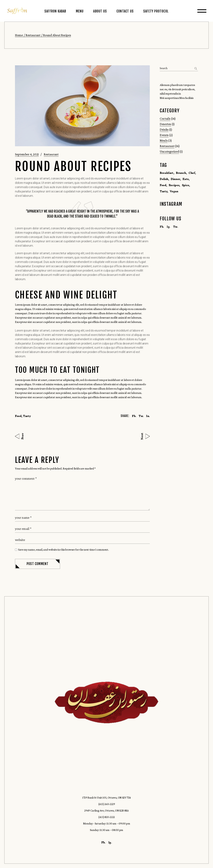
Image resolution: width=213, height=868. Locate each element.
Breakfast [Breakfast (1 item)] (167, 173)
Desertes (165, 124)
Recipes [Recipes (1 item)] (174, 185)
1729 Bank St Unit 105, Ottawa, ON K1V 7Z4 (106, 798)
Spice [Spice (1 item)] (185, 185)
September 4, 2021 (27, 154)
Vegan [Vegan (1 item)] (174, 191)
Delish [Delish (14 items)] (164, 179)
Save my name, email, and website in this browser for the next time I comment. (63, 550)
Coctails (165, 118)
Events (164, 135)
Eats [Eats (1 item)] (186, 179)
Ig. (168, 227)
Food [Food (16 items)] (163, 185)
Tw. (176, 227)
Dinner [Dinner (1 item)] (175, 179)
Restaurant (33, 35)
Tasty (27, 416)
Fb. (162, 227)
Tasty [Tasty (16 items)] (163, 191)
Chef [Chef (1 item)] (192, 173)
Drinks (164, 129)
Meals (164, 140)
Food (18, 416)
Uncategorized (169, 151)
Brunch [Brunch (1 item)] (181, 173)
